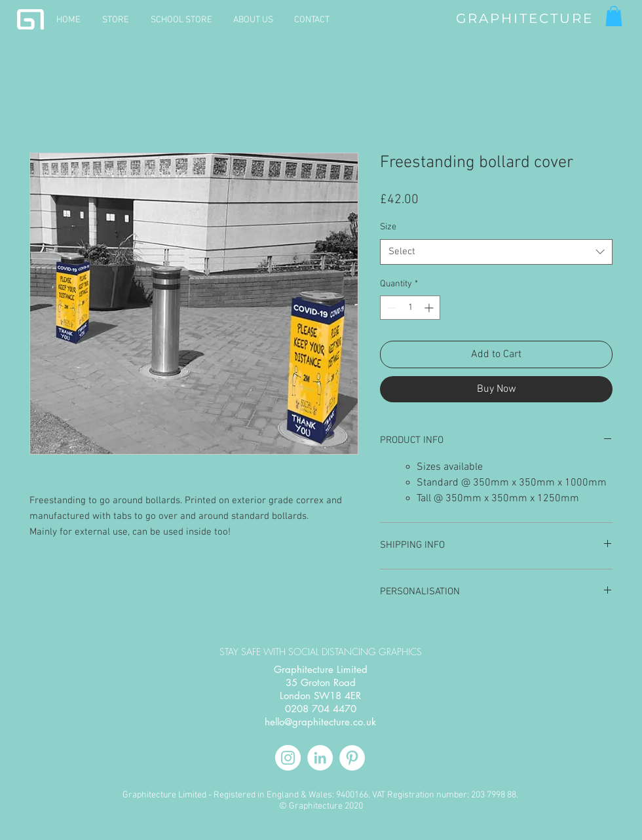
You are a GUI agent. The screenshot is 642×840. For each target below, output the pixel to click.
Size (388, 227)
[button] (614, 16)
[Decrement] (390, 308)
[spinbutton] (410, 308)
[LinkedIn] (320, 758)
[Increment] (430, 308)
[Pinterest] (352, 758)
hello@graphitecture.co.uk (320, 722)
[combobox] (496, 252)
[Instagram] (288, 758)
